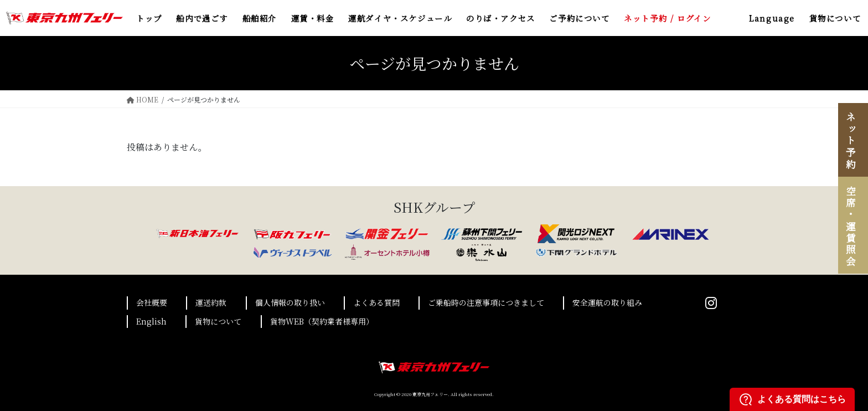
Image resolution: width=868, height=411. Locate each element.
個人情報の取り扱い (290, 302)
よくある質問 (376, 302)
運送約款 (211, 302)
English (151, 321)
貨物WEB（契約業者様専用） (322, 321)
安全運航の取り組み (607, 302)
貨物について (218, 321)
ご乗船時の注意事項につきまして (486, 302)
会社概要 (152, 302)
